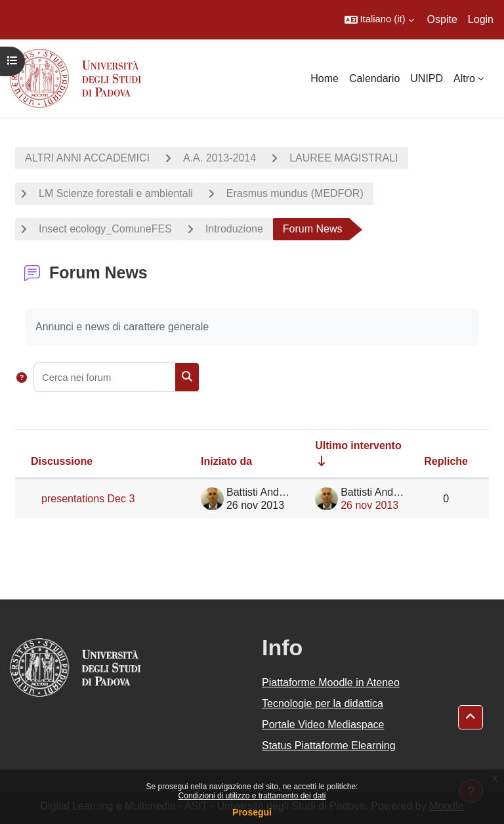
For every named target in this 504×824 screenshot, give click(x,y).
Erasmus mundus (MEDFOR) (295, 193)
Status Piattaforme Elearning (329, 746)
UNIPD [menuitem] (427, 78)
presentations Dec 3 (88, 499)
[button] (379, 20)
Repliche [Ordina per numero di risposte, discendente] (446, 461)
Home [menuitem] (325, 78)
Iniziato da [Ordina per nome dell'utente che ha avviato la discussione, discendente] (226, 461)
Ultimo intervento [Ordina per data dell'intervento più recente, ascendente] (358, 445)
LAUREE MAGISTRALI (344, 158)
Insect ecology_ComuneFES (105, 229)
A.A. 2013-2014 (220, 158)
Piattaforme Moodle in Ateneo (331, 683)
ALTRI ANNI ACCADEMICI (87, 158)
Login (481, 19)
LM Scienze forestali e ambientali (116, 193)
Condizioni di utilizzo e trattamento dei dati (252, 796)
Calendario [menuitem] (374, 78)
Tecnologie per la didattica (323, 704)
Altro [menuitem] (464, 78)
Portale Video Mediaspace (323, 725)
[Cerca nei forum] (104, 377)
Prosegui (252, 812)
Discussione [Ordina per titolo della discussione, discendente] (62, 461)
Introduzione (234, 229)
